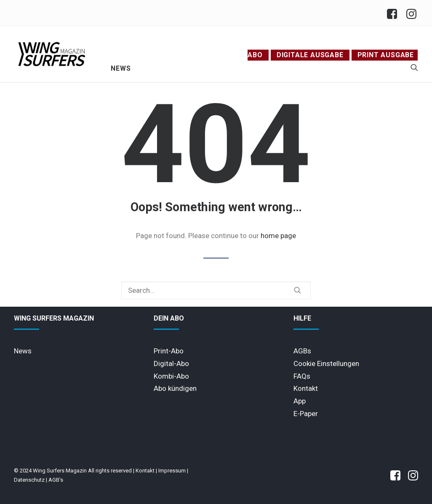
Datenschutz (29, 480)
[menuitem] (394, 13)
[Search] (216, 290)
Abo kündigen (175, 388)
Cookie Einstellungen (326, 363)
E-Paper (306, 414)
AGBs (302, 351)
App (300, 401)
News (121, 68)
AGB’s (56, 480)
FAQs (302, 376)
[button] (414, 67)
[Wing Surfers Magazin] (52, 54)
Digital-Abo (171, 363)
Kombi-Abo (171, 376)
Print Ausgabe (386, 55)
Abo (255, 55)
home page (278, 236)
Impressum (172, 471)
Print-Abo (169, 351)
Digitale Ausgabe (310, 55)
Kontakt (306, 388)
